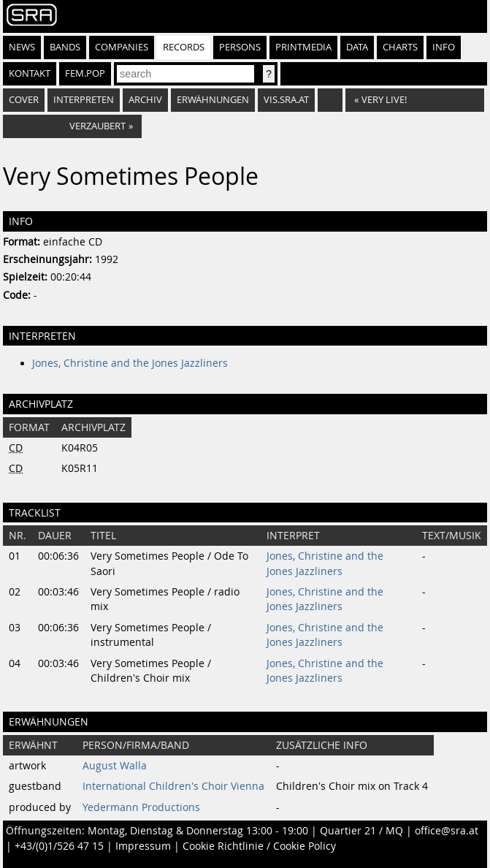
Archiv (145, 100)
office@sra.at (447, 831)
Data (357, 47)
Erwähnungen (213, 100)
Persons (240, 47)
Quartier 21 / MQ (361, 831)
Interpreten (84, 100)
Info (444, 47)
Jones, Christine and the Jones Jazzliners (130, 363)
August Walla (115, 766)
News (22, 47)
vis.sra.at (286, 100)
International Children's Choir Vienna (173, 786)
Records (184, 47)
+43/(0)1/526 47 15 (59, 846)
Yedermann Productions (141, 807)
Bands (65, 47)
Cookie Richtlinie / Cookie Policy (259, 846)
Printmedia (303, 47)
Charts (400, 47)
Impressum (143, 846)
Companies (122, 47)
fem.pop (85, 73)
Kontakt (30, 73)
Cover (24, 100)
